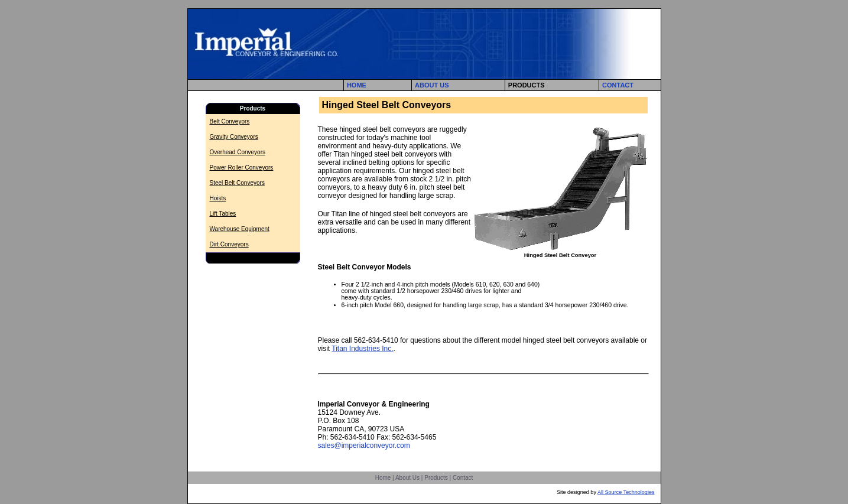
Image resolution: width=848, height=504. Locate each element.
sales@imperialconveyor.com (364, 446)
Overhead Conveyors (238, 152)
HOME (357, 85)
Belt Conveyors (230, 121)
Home (383, 478)
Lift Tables (223, 214)
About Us (407, 478)
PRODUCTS (527, 85)
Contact (463, 478)
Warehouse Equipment (240, 229)
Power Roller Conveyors (242, 168)
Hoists (218, 198)
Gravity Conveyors (234, 137)
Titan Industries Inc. (362, 349)
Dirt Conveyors (229, 244)
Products (436, 478)
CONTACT (618, 85)
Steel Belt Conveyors (237, 183)
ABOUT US (432, 85)
